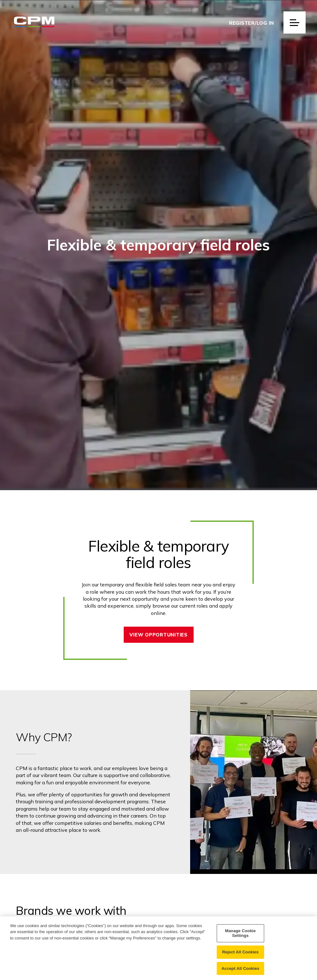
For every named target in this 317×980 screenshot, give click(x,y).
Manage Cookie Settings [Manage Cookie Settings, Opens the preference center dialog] (240, 939)
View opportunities (158, 635)
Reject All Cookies (240, 957)
